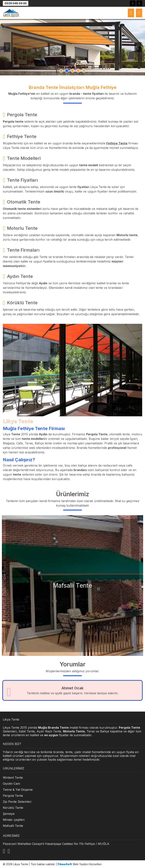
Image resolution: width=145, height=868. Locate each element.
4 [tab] (78, 71)
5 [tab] (84, 71)
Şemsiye (9, 814)
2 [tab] (67, 71)
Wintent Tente (13, 778)
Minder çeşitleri (14, 820)
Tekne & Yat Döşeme (18, 790)
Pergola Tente (13, 796)
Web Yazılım (73, 864)
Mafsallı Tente (13, 826)
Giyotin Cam (11, 784)
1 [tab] (61, 71)
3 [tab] (72, 71)
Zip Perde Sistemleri (17, 802)
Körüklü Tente (13, 808)
